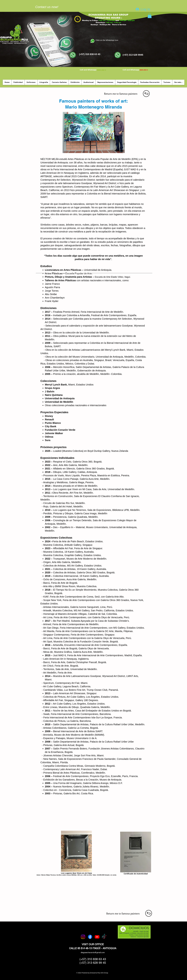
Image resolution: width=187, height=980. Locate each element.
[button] (150, 16)
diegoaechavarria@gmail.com (93, 952)
